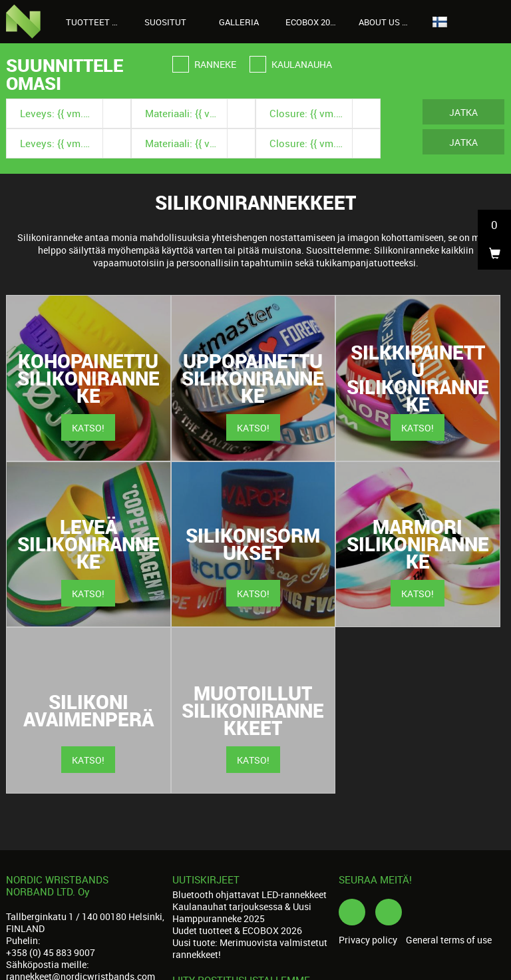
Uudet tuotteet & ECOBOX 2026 (237, 930)
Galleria (239, 22)
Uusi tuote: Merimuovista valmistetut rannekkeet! (250, 948)
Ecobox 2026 (312, 22)
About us (387, 22)
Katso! (88, 428)
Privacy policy (368, 940)
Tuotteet (95, 22)
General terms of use (449, 940)
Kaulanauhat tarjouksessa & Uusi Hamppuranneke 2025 (242, 912)
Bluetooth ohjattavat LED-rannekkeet (250, 894)
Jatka (463, 112)
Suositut (165, 22)
